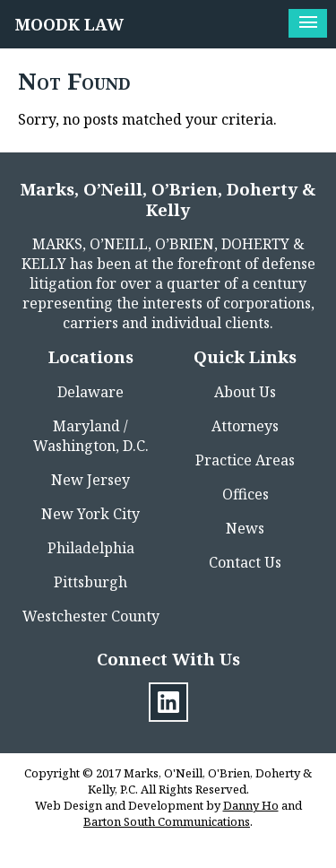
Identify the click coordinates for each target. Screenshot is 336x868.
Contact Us (245, 562)
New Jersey (90, 480)
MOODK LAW (69, 24)
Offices (246, 494)
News (245, 528)
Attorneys (245, 426)
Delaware (90, 392)
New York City (90, 514)
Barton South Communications (167, 821)
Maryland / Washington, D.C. (91, 436)
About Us (245, 392)
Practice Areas (245, 460)
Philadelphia (91, 548)
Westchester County (91, 616)
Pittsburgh (90, 582)
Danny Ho (251, 805)
